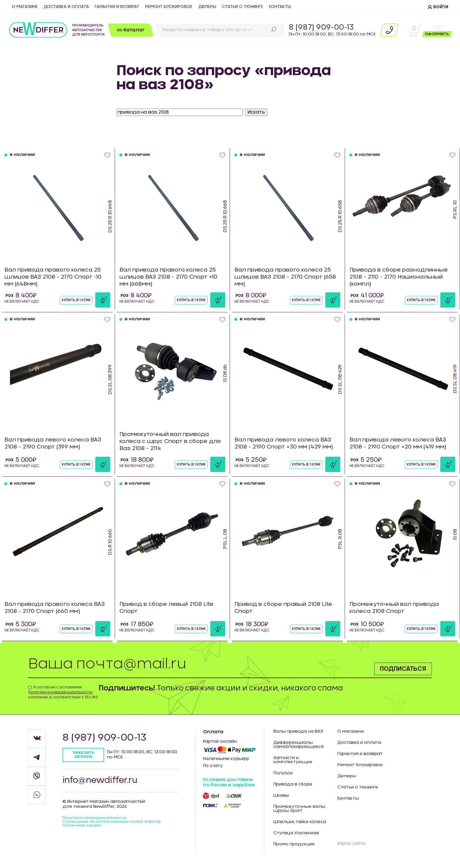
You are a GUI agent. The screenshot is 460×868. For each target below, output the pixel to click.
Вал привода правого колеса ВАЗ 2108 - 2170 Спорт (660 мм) (52, 608)
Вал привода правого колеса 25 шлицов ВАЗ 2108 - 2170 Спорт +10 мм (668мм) (172, 275)
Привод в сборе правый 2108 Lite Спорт (286, 608)
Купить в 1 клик (70, 299)
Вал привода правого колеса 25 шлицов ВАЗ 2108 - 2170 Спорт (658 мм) (286, 275)
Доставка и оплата (66, 7)
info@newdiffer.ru (103, 782)
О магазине (25, 7)
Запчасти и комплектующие (293, 760)
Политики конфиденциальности (60, 692)
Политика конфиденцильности (97, 821)
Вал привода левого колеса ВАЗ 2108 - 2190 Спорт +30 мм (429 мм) (287, 443)
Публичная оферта (84, 833)
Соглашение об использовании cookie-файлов (108, 827)
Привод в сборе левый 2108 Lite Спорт (170, 608)
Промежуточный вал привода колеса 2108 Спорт (397, 608)
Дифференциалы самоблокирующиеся (299, 745)
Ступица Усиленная (296, 833)
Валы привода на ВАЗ (298, 732)
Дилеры (207, 7)
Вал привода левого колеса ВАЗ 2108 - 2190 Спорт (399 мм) (56, 443)
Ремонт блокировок (169, 7)
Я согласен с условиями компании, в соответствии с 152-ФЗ (63, 692)
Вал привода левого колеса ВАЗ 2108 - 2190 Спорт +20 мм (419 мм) (401, 443)
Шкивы (281, 795)
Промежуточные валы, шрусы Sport (300, 809)
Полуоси (283, 773)
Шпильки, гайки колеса (300, 822)
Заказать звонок (84, 755)
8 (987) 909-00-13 (321, 28)
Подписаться (397, 668)
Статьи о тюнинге (243, 7)
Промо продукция (294, 844)
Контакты (280, 7)
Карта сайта (353, 843)
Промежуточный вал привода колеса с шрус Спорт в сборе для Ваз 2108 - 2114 (167, 439)
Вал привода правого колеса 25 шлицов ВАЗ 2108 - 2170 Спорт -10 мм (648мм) (56, 275)
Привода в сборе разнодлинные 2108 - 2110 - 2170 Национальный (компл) (402, 275)
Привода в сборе (293, 784)
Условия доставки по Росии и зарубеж (229, 782)
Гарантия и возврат (117, 7)
